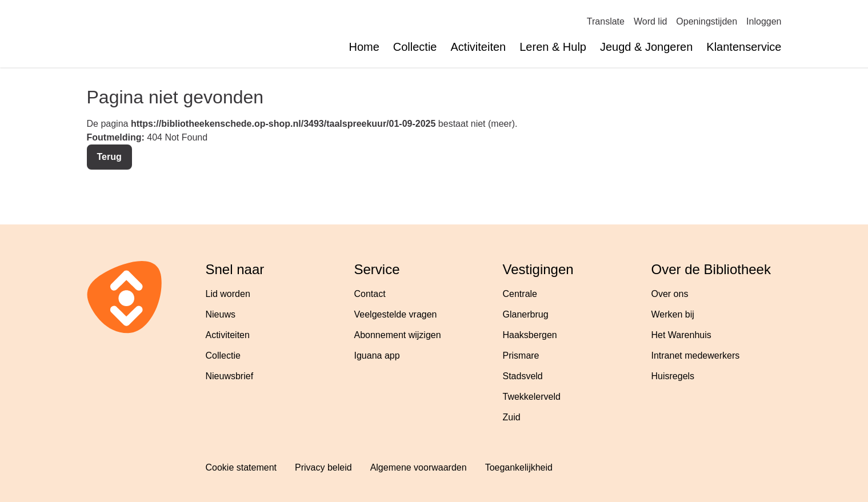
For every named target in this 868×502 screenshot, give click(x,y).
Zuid (512, 417)
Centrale (520, 294)
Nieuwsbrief (230, 376)
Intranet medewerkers (696, 356)
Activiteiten (479, 47)
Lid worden (228, 294)
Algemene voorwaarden (419, 467)
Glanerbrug (526, 314)
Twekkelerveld (532, 397)
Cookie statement (241, 467)
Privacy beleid (323, 467)
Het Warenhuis (681, 335)
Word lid (650, 21)
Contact (370, 294)
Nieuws (221, 314)
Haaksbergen (530, 335)
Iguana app (377, 356)
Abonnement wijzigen (398, 335)
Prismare (521, 356)
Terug (109, 157)
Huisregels (673, 376)
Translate (606, 21)
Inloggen (764, 21)
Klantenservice (744, 47)
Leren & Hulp (553, 47)
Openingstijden (707, 21)
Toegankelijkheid (519, 467)
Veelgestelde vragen (396, 314)
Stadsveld (523, 376)
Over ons (670, 294)
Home (364, 47)
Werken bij (673, 314)
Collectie (415, 47)
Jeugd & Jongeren (646, 47)
